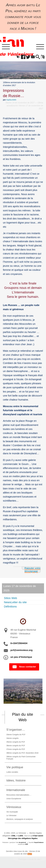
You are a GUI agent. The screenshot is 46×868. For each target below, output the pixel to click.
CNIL (14, 836)
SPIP (27, 844)
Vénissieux (14, 807)
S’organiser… (16, 730)
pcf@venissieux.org (21, 650)
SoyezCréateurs (39, 842)
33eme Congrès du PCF (16, 735)
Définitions (10, 607)
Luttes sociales (12, 772)
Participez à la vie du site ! (30, 859)
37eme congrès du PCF (16, 749)
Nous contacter (24, 667)
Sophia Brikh (11, 100)
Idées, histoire (16, 780)
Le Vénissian (11, 815)
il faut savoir (38, 836)
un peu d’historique (21, 657)
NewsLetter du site (15, 602)
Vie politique (15, 767)
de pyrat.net (22, 842)
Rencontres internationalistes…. (19, 795)
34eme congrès (12, 738)
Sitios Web (10, 598)
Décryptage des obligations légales (23, 838)
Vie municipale (12, 812)
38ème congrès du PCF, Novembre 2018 (22, 753)
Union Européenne (14, 799)
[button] (18, 57)
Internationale (16, 790)
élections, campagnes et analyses (20, 819)
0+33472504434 (19, 643)
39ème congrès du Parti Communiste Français (21, 758)
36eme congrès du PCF (16, 746)
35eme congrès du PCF (16, 742)
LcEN (20, 836)
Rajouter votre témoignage (33, 570)
